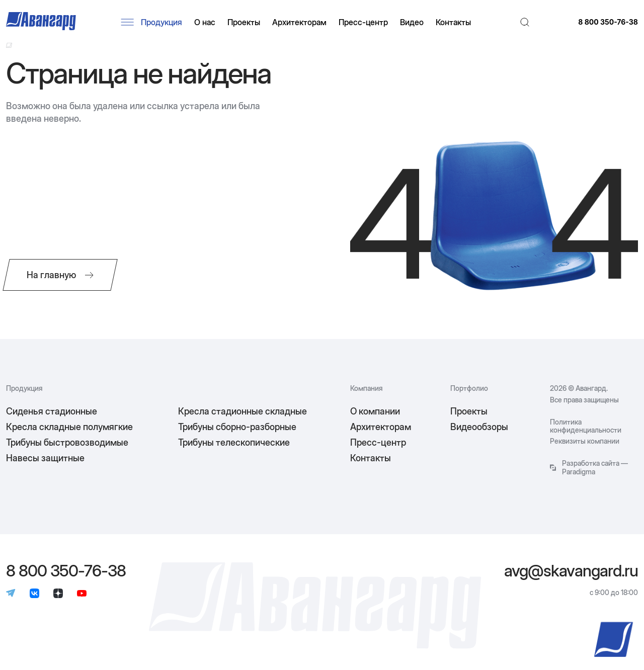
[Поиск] (525, 22)
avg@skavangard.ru (571, 571)
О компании (375, 411)
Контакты (453, 22)
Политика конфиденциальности (586, 426)
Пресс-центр (363, 22)
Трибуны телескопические (234, 442)
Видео (412, 22)
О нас (205, 22)
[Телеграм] (11, 594)
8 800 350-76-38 (608, 22)
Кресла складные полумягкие (69, 427)
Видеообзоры (479, 427)
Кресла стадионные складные (243, 411)
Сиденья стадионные (52, 411)
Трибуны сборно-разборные (237, 427)
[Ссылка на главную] (9, 45)
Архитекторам (299, 22)
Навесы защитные (45, 458)
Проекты (244, 22)
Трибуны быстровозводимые (67, 442)
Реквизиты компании (585, 441)
